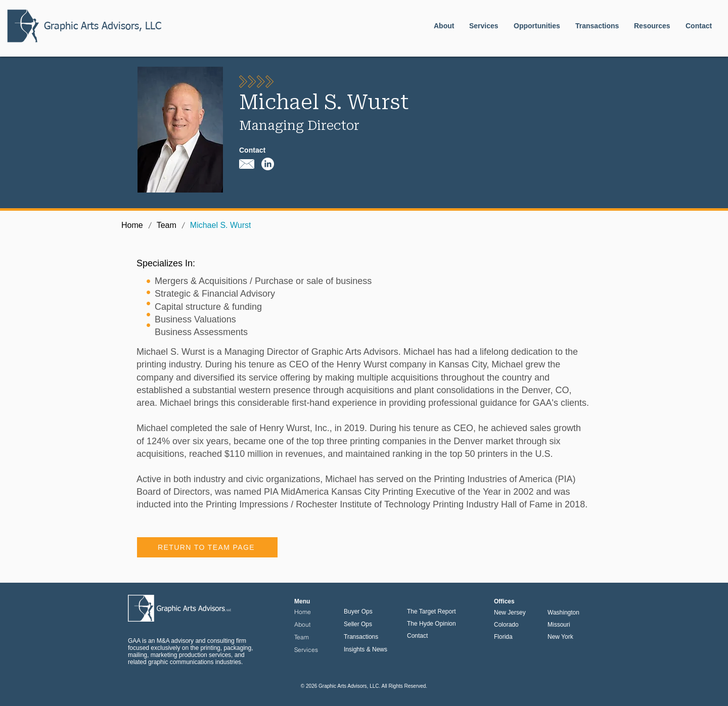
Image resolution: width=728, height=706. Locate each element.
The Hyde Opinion (431, 624)
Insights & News (366, 649)
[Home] (132, 225)
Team (302, 637)
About (302, 624)
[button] (537, 26)
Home (303, 612)
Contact (417, 636)
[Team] (167, 225)
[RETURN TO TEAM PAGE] (207, 547)
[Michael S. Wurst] (221, 225)
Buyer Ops (358, 611)
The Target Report (431, 611)
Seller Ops (358, 624)
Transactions (361, 637)
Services (306, 650)
